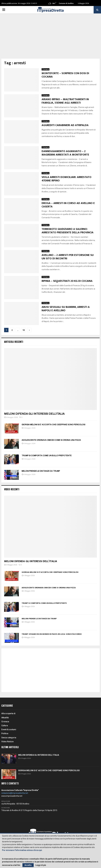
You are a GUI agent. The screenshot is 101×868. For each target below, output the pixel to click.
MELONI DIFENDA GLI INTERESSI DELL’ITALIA (34, 414)
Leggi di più (41, 865)
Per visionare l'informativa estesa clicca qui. (22, 850)
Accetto (28, 865)
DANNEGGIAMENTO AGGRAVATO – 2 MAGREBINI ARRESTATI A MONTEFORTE (65, 153)
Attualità (5, 718)
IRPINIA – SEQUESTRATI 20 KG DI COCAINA (67, 281)
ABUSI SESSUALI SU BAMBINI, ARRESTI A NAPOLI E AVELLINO (66, 309)
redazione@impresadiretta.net (15, 793)
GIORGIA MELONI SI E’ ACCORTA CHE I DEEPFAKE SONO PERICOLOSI (53, 425)
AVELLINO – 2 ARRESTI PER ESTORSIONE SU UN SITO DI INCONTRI (68, 257)
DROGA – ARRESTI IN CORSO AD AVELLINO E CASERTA (68, 205)
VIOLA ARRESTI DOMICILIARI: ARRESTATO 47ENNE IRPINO (67, 179)
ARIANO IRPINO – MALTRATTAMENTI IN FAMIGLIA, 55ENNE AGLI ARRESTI (65, 101)
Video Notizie (7, 742)
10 (24, 330)
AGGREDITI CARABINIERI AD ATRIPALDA (65, 125)
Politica (5, 733)
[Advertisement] (50, 38)
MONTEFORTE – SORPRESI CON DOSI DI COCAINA (65, 75)
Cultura (5, 726)
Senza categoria (9, 738)
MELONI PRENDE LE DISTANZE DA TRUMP (41, 471)
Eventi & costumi (9, 729)
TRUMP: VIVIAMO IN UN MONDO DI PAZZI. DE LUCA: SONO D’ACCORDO (52, 634)
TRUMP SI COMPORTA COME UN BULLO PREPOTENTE (47, 456)
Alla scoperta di (8, 713)
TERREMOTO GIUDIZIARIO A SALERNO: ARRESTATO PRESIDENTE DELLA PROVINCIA (68, 231)
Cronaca (46, 69)
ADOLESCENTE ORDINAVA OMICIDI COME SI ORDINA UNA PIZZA (51, 440)
